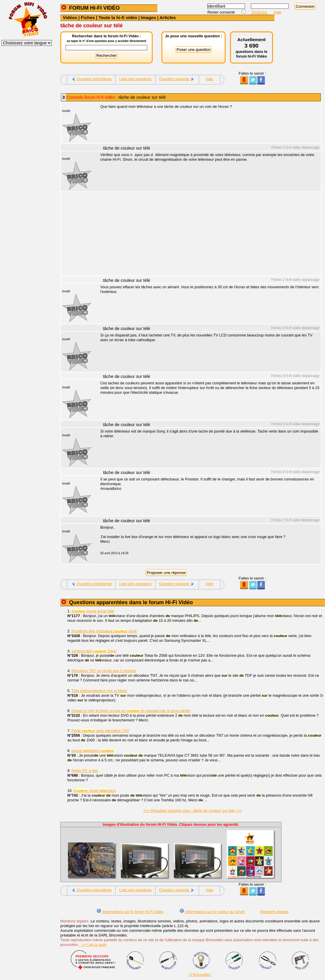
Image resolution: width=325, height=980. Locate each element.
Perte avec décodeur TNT (100, 731)
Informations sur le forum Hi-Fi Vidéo (130, 912)
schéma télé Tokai (94, 651)
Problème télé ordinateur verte (104, 631)
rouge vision (95, 791)
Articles (168, 17)
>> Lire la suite (93, 945)
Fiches (88, 17)
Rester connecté (222, 12)
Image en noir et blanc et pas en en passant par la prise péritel (131, 711)
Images (149, 17)
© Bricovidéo (200, 975)
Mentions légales (275, 912)
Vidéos (70, 17)
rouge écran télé (93, 611)
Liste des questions (135, 79)
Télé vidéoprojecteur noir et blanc (99, 691)
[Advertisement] (207, 234)
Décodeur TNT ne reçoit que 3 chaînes (104, 671)
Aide (278, 12)
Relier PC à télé (85, 771)
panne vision (93, 751)
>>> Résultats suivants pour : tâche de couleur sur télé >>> (193, 811)
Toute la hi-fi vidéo (118, 17)
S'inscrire (260, 12)
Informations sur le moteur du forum (212, 912)
